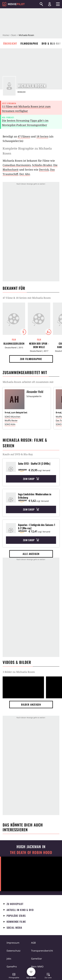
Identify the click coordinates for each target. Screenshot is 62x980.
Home (6, 35)
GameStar (37, 959)
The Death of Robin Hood (31, 852)
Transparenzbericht (42, 951)
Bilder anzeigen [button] (31, 704)
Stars (14, 35)
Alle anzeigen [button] (31, 554)
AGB (33, 943)
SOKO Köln (10, 424)
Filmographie (29, 43)
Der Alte (25, 174)
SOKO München (12, 417)
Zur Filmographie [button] (31, 359)
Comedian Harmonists (17, 165)
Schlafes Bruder (42, 165)
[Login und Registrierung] (50, 4)
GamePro (12, 967)
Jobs (9, 959)
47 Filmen (24, 136)
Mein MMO (37, 967)
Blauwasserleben (14, 344)
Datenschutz (14, 951)
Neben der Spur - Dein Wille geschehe (39, 345)
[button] (14, 976)
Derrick (44, 170)
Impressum (13, 943)
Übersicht (10, 43)
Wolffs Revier (11, 420)
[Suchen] (41, 4)
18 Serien (42, 136)
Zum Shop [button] (31, 479)
